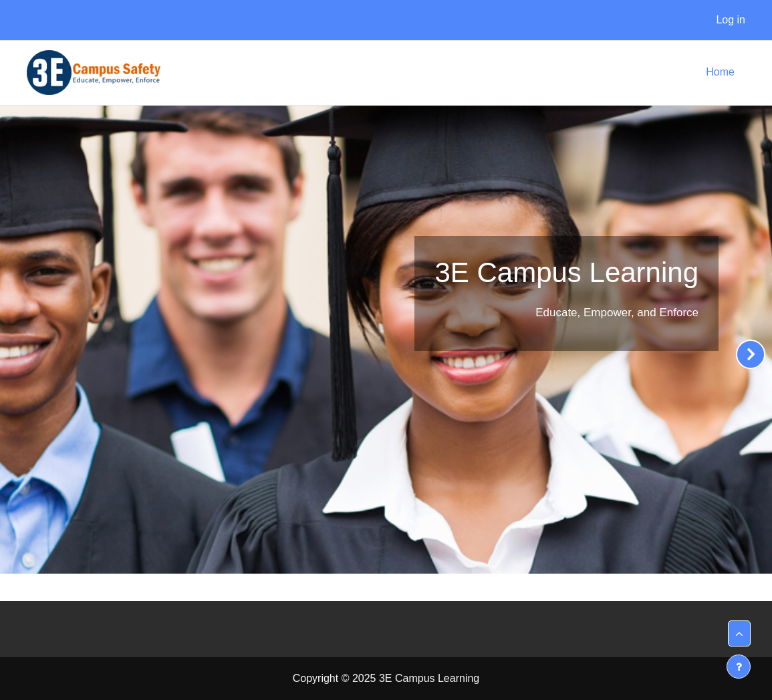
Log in (731, 20)
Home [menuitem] (720, 72)
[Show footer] (739, 667)
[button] (739, 633)
